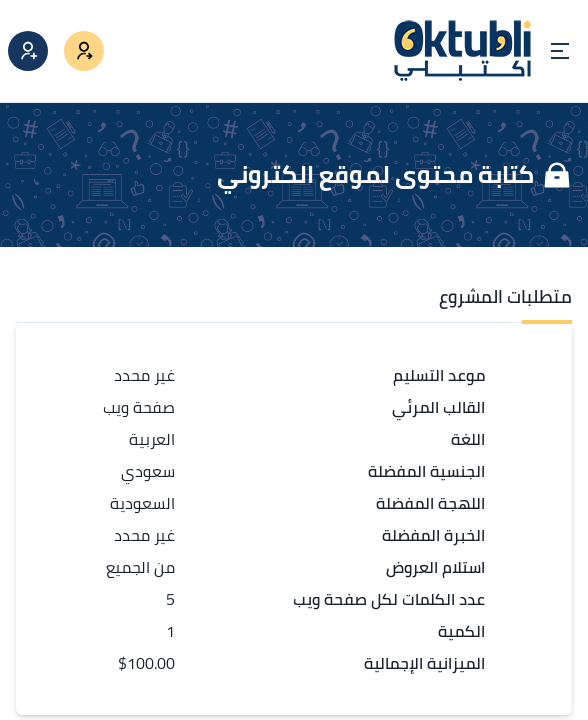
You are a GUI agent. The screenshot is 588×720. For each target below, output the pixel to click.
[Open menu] (560, 51)
